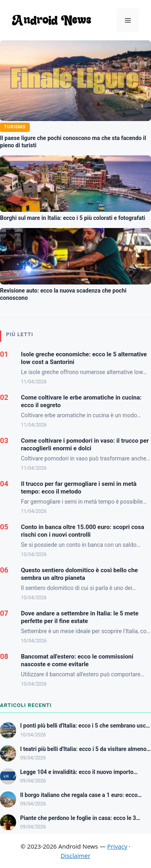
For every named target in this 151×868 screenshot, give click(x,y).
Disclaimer (75, 855)
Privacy (117, 846)
